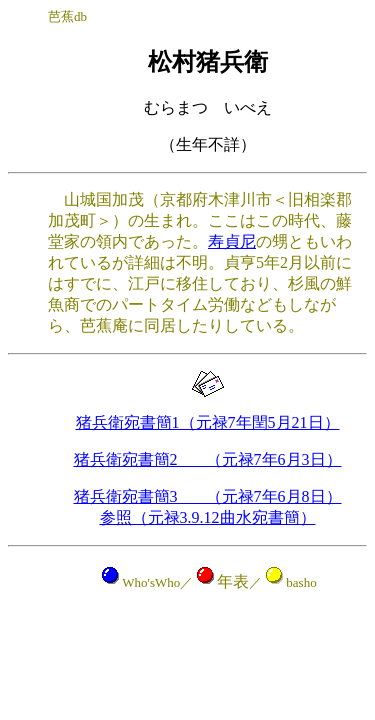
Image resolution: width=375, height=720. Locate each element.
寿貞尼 (232, 241)
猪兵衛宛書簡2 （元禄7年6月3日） (208, 459)
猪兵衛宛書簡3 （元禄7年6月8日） (208, 496)
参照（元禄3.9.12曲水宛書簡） (208, 517)
